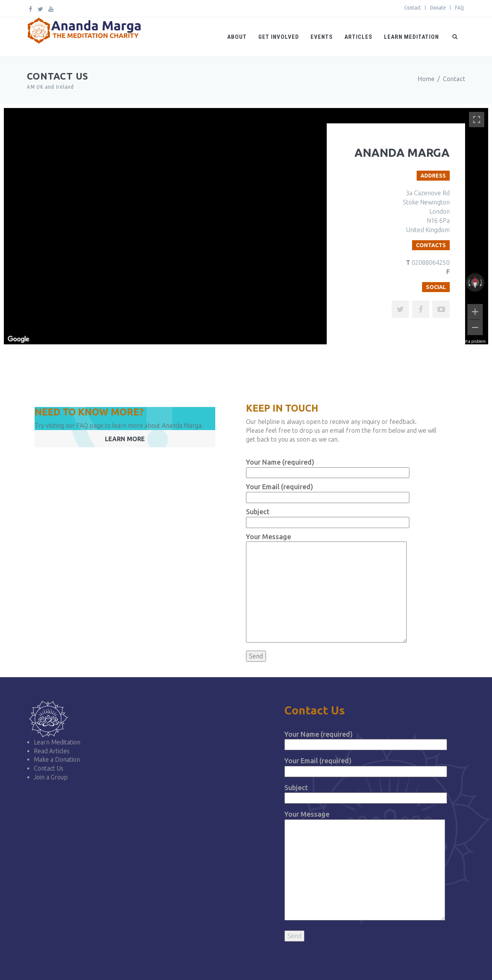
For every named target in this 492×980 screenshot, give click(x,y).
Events (322, 37)
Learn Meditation (411, 37)
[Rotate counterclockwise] (469, 282)
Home (426, 79)
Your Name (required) (366, 739)
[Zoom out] (475, 327)
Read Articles (52, 751)
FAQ (459, 7)
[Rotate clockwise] (482, 282)
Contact (413, 7)
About (237, 37)
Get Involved (279, 37)
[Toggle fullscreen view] (477, 120)
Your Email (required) (366, 766)
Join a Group (51, 777)
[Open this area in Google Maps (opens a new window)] (18, 339)
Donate (438, 7)
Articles (358, 37)
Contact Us (49, 768)
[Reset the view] (475, 282)
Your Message (365, 866)
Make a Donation (57, 759)
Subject (366, 793)
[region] (246, 226)
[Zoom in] (475, 312)
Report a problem (471, 341)
